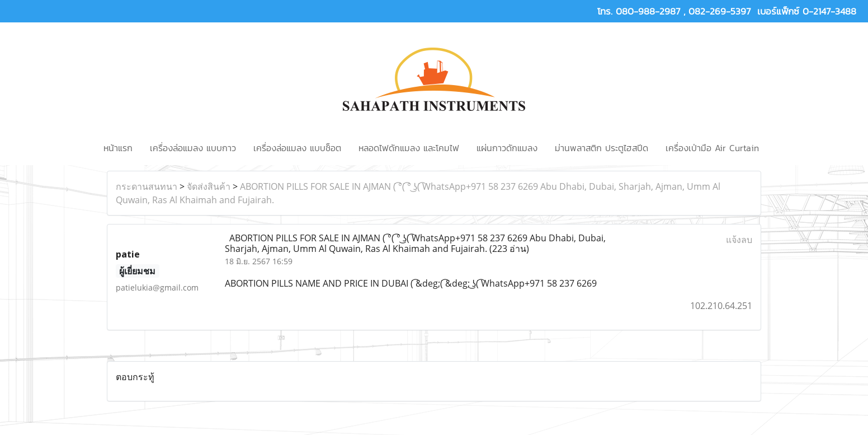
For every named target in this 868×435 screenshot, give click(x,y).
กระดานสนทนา (147, 186)
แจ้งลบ (739, 240)
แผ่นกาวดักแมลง (507, 148)
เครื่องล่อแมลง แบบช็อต (297, 148)
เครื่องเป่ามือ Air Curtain (712, 148)
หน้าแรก (118, 148)
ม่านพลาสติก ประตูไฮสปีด (602, 148)
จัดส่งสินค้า (209, 186)
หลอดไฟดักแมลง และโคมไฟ (409, 148)
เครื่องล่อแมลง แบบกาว (193, 148)
